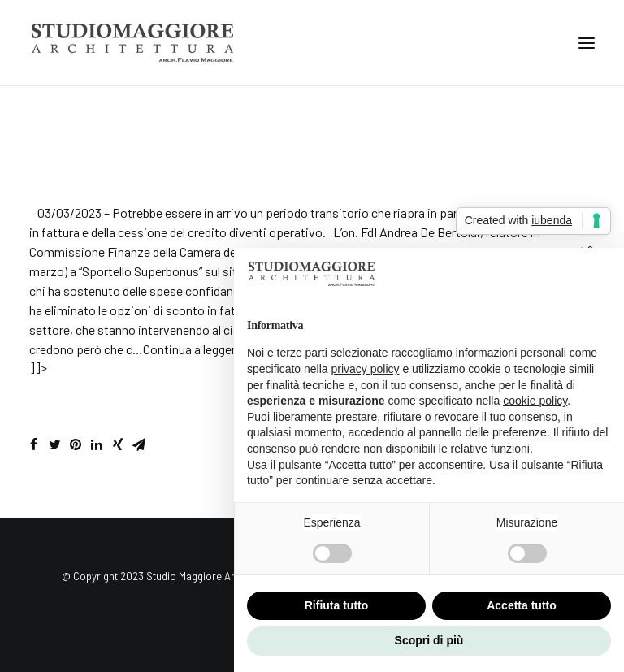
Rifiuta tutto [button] (337, 605)
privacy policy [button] (366, 369)
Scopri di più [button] (429, 640)
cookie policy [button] (535, 401)
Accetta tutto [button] (522, 605)
